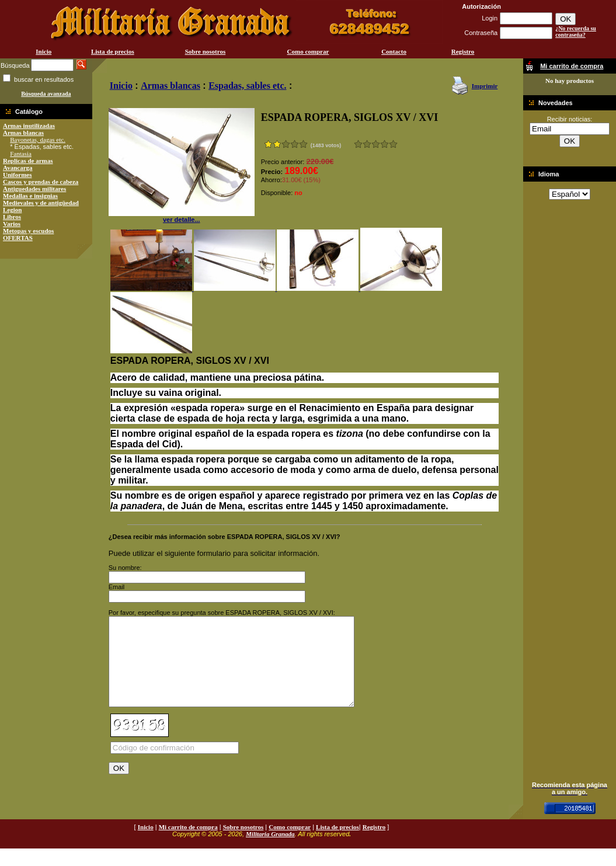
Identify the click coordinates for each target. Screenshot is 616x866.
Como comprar (308, 51)
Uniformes (18, 175)
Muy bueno (384, 144)
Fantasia (21, 154)
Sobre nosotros (206, 51)
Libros (12, 217)
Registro (463, 51)
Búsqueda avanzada (46, 94)
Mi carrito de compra (188, 844)
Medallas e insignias (30, 196)
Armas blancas (23, 133)
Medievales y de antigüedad (41, 203)
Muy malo (358, 144)
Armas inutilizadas (29, 126)
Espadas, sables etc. (247, 86)
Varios (12, 224)
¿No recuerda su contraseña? (576, 32)
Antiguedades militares (34, 189)
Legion (12, 210)
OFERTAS (18, 238)
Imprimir (485, 86)
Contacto (394, 51)
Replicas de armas (28, 161)
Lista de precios (113, 51)
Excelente (393, 144)
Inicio (43, 51)
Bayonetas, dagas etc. (38, 140)
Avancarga (18, 168)
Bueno (376, 144)
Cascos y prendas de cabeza (41, 182)
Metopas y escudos (28, 231)
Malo (367, 144)
